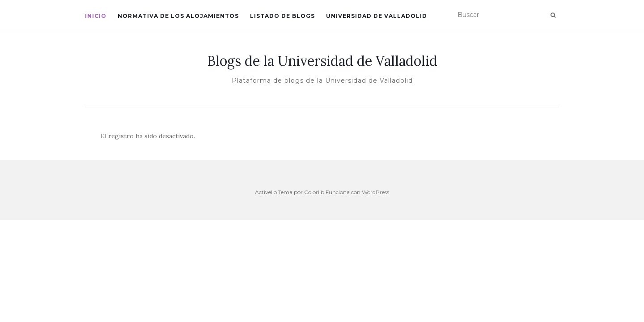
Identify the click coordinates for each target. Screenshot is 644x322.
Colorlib (314, 192)
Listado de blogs (282, 16)
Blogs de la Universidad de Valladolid (322, 61)
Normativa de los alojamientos (178, 16)
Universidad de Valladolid (377, 16)
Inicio (96, 16)
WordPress (375, 192)
